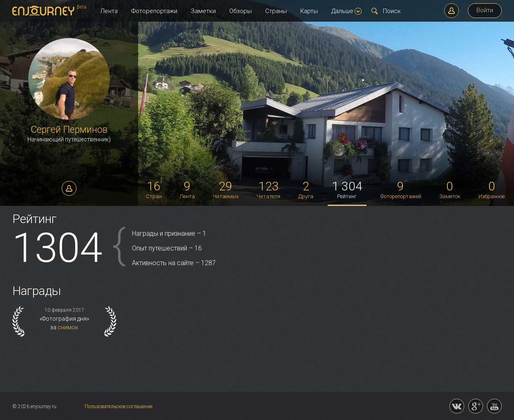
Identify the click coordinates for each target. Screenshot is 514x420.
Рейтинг (347, 189)
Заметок (450, 189)
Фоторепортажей (401, 189)
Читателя (268, 189)
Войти (485, 10)
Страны (276, 11)
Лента (109, 11)
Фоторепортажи (154, 11)
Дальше (346, 11)
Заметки (203, 11)
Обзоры (240, 11)
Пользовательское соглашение (118, 407)
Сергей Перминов (69, 130)
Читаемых (226, 189)
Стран (154, 189)
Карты (309, 11)
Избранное (492, 189)
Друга (306, 189)
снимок (68, 327)
